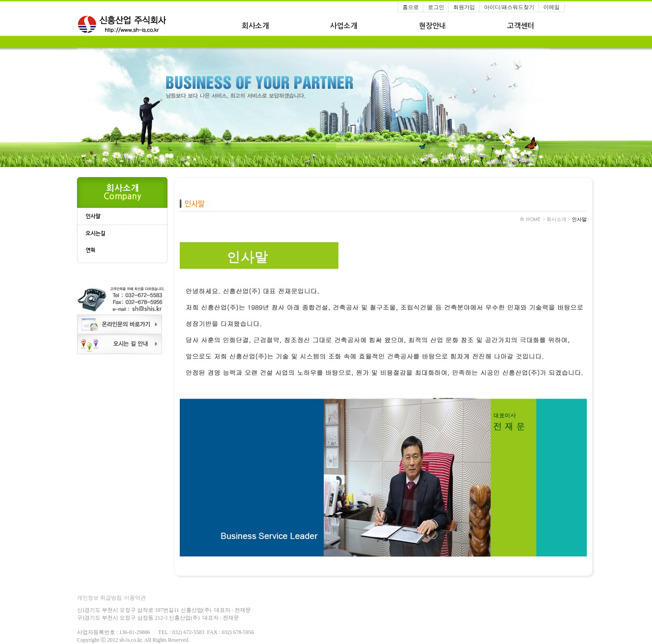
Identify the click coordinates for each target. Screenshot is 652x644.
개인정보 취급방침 (99, 598)
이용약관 (135, 598)
